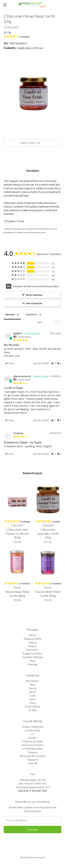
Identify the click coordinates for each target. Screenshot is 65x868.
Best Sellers (32, 681)
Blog (33, 661)
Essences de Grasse (33, 745)
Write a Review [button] (34, 295)
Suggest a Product (32, 654)
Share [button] (10, 363)
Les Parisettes (33, 730)
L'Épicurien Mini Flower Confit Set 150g (17, 534)
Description (33, 171)
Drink (33, 699)
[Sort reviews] (48, 322)
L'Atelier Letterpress (32, 727)
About (32, 635)
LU (33, 734)
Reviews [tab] (10, 314)
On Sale (32, 710)
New (33, 685)
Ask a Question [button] (34, 303)
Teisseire (32, 752)
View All (33, 763)
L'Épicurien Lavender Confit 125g (48, 534)
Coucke (32, 738)
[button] (53, 363)
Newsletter (32, 650)
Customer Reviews (32, 657)
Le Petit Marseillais (33, 749)
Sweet (32, 692)
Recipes (33, 646)
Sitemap (33, 664)
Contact (33, 643)
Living (33, 703)
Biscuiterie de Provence (33, 756)
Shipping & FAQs (32, 639)
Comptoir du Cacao (32, 741)
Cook (33, 696)
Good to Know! (33, 707)
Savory (33, 688)
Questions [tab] (31, 314)
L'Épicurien (33, 760)
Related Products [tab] (32, 473)
